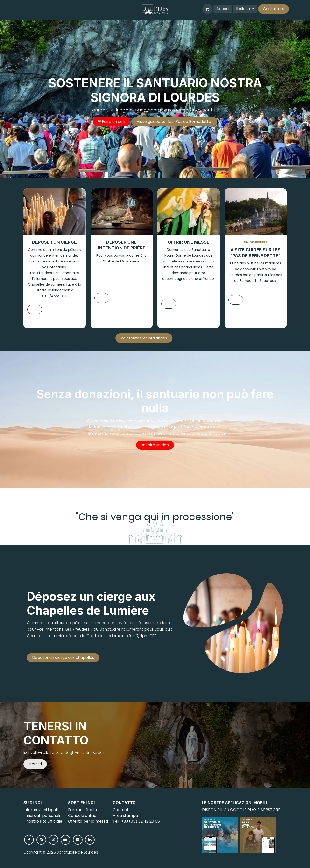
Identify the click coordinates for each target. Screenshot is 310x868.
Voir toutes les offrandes (144, 338)
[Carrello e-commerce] (207, 9)
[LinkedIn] (90, 840)
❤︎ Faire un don (111, 121)
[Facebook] (29, 840)
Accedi (223, 9)
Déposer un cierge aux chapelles (63, 658)
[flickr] (78, 840)
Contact (121, 810)
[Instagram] (41, 840)
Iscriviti (35, 764)
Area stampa (125, 816)
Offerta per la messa (88, 821)
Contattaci (273, 9)
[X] (53, 840)
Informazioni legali (41, 810)
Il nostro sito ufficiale (43, 821)
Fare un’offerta (82, 810)
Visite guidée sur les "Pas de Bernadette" (174, 121)
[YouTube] (65, 840)
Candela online (82, 816)
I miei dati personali (42, 816)
